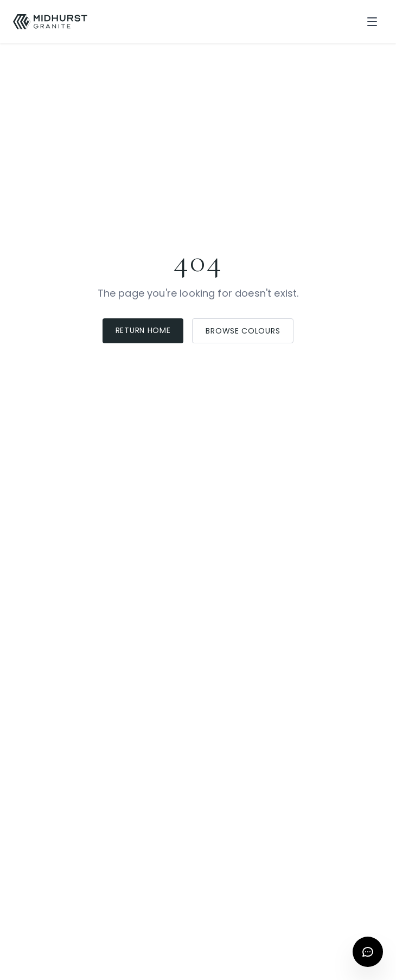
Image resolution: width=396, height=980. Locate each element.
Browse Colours (243, 331)
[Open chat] (368, 952)
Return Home (143, 330)
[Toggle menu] (372, 22)
